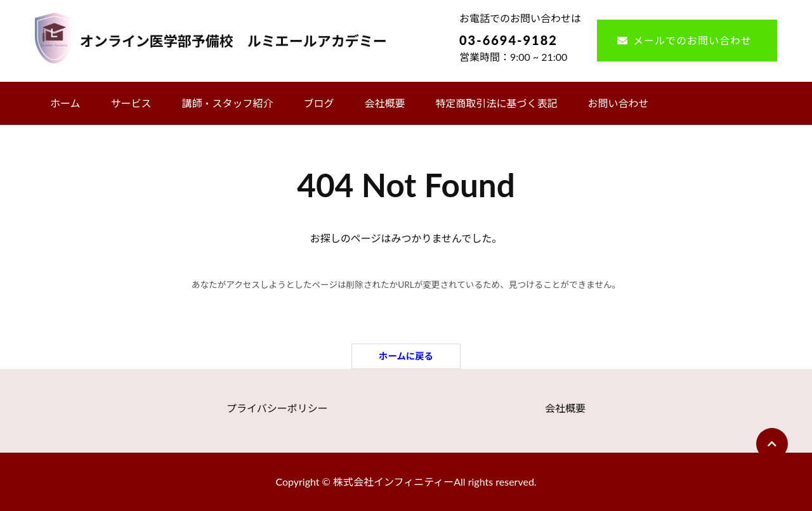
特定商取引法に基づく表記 (497, 103)
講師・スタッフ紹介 (228, 103)
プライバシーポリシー (277, 408)
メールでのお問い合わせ (692, 40)
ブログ (319, 103)
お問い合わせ (619, 103)
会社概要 (385, 103)
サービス (131, 103)
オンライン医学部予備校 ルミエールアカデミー (233, 41)
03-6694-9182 (508, 40)
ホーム (65, 103)
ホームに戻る (406, 356)
